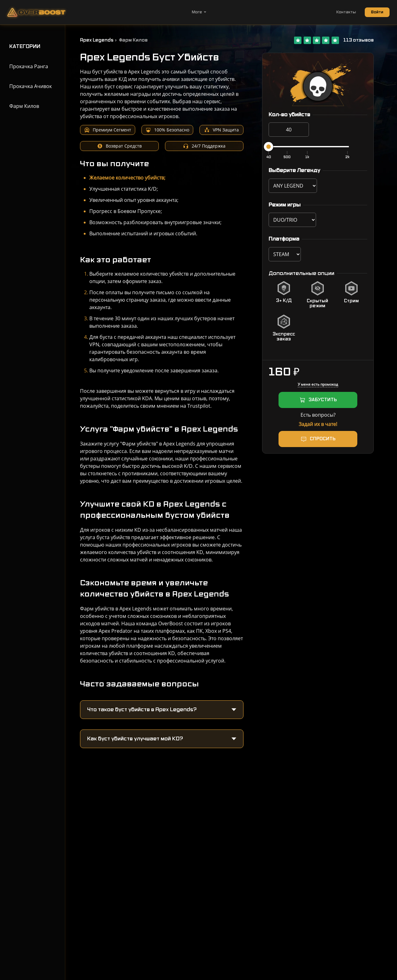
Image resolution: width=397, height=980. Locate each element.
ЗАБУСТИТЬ (323, 400)
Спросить (323, 439)
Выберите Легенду (294, 171)
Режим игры (285, 205)
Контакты (346, 12)
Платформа (284, 239)
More (199, 12)
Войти (377, 12)
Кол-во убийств (289, 115)
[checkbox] (284, 295)
